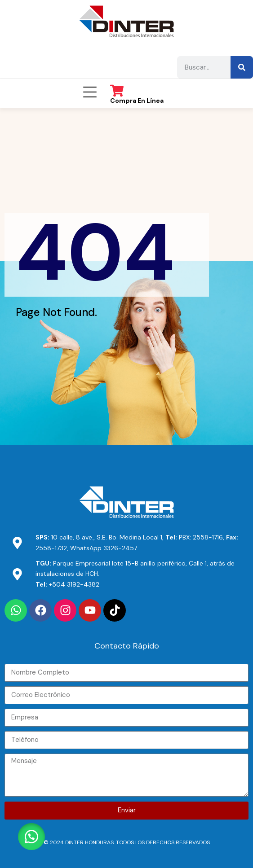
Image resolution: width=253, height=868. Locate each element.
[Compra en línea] (117, 91)
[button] (31, 837)
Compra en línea (137, 101)
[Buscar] (242, 67)
